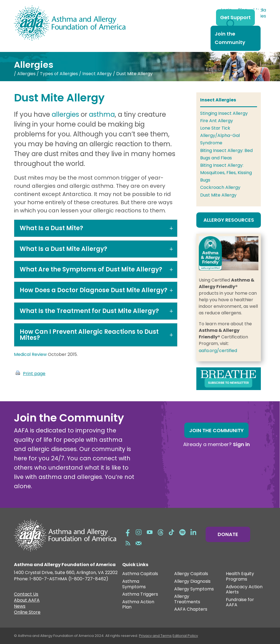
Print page (34, 374)
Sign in (241, 444)
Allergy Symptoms (194, 589)
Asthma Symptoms (134, 584)
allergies (65, 114)
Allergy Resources (229, 220)
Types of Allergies (59, 74)
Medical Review (30, 354)
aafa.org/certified (218, 351)
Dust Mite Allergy (218, 195)
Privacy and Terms (155, 636)
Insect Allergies (218, 100)
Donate (228, 534)
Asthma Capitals (140, 574)
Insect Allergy (97, 74)
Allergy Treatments (187, 599)
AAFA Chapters (191, 609)
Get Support (235, 17)
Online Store (27, 613)
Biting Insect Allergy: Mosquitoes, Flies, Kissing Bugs (226, 173)
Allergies (26, 74)
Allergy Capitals (191, 574)
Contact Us (26, 595)
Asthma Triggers (140, 594)
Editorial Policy (185, 636)
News (20, 607)
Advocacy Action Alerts (244, 590)
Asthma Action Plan (138, 605)
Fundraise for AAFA (240, 603)
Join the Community (230, 38)
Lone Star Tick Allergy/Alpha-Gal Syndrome (220, 135)
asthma (102, 114)
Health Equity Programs (240, 577)
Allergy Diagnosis (192, 582)
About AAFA (27, 601)
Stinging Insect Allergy (224, 113)
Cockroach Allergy (220, 187)
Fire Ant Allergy (217, 121)
